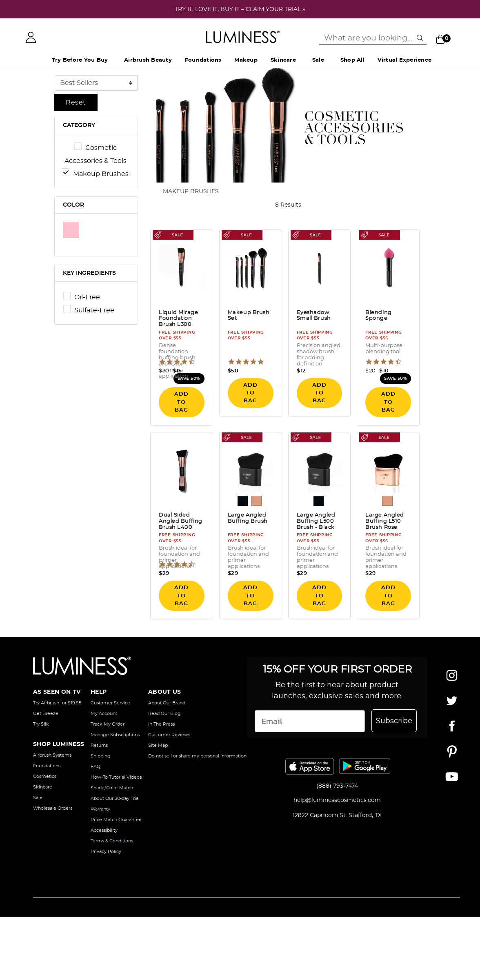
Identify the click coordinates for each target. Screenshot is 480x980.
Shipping (101, 756)
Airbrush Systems (52, 755)
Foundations (47, 766)
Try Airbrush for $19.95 (57, 703)
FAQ (96, 767)
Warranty (100, 809)
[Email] (310, 721)
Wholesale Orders (53, 808)
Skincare (43, 787)
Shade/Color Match (112, 788)
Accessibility (104, 830)
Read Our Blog (164, 714)
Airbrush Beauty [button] (148, 60)
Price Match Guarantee (116, 820)
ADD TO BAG (181, 402)
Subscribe (394, 721)
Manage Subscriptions (115, 735)
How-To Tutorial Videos (116, 777)
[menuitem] (148, 61)
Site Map (158, 745)
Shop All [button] (352, 60)
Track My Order (108, 724)
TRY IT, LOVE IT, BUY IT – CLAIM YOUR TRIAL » (240, 9)
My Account (104, 714)
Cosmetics (45, 776)
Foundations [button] (203, 60)
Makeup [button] (246, 60)
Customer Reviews (169, 735)
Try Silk (41, 724)
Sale (318, 60)
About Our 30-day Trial (115, 798)
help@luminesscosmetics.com (337, 800)
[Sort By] (96, 83)
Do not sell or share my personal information (197, 756)
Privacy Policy (106, 852)
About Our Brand (167, 703)
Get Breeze (46, 714)
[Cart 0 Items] (445, 39)
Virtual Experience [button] (404, 60)
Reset (76, 102)
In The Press (161, 724)
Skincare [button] (283, 60)
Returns (99, 745)
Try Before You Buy (80, 60)
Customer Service (110, 703)
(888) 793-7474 (337, 786)
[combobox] (373, 38)
